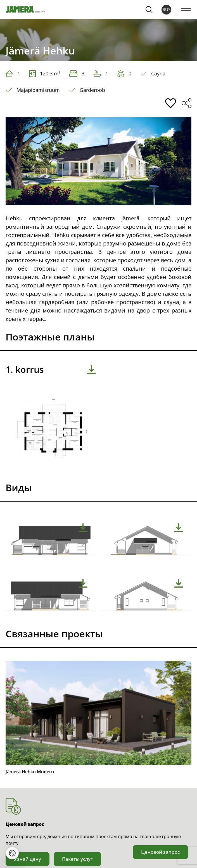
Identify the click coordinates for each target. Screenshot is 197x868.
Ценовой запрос (160, 852)
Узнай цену (28, 859)
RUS (167, 9)
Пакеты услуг (77, 859)
